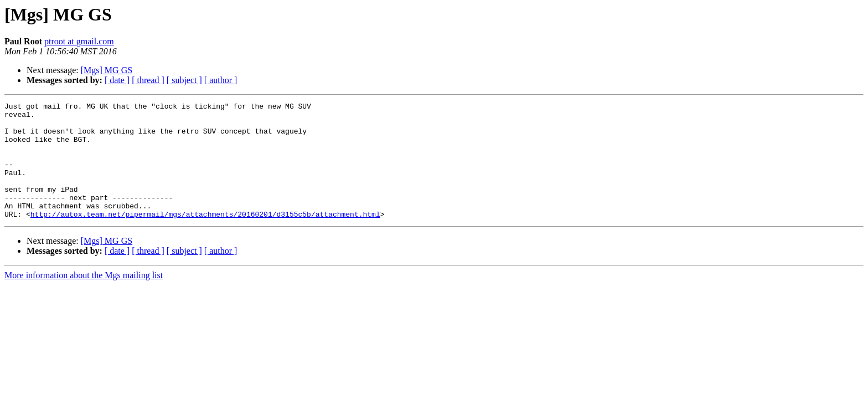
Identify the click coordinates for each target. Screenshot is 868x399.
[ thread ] (148, 80)
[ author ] (221, 80)
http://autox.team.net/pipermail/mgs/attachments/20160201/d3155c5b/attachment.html (205, 237)
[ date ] (117, 80)
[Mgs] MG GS (107, 70)
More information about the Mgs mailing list (84, 298)
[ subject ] (184, 80)
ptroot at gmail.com (79, 41)
